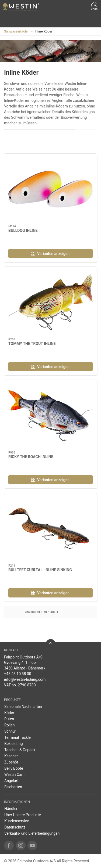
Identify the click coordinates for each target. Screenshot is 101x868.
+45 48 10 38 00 (18, 674)
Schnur (10, 731)
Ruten (9, 719)
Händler (11, 809)
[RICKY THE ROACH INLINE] (50, 415)
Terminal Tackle (18, 737)
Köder (9, 713)
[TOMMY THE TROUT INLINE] (50, 302)
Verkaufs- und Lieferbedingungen (32, 833)
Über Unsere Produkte (23, 815)
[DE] (21, 7)
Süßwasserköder (16, 31)
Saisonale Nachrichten (23, 707)
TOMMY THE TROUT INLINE (32, 344)
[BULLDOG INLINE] (50, 189)
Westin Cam (14, 775)
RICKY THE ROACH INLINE (31, 457)
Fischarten (13, 787)
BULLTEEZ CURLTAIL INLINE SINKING (40, 570)
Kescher (11, 756)
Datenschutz (15, 827)
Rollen (10, 725)
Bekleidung (14, 744)
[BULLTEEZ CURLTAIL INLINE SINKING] (50, 529)
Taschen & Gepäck (20, 750)
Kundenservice (17, 821)
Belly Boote (14, 768)
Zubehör (11, 762)
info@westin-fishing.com (25, 679)
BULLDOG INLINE (23, 230)
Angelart (11, 781)
